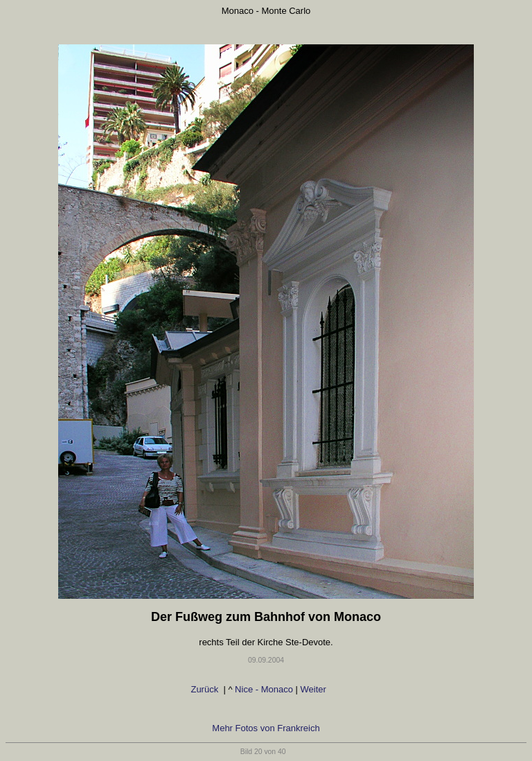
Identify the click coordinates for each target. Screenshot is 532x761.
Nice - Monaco (264, 689)
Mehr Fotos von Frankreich (266, 728)
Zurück (205, 689)
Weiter (315, 689)
